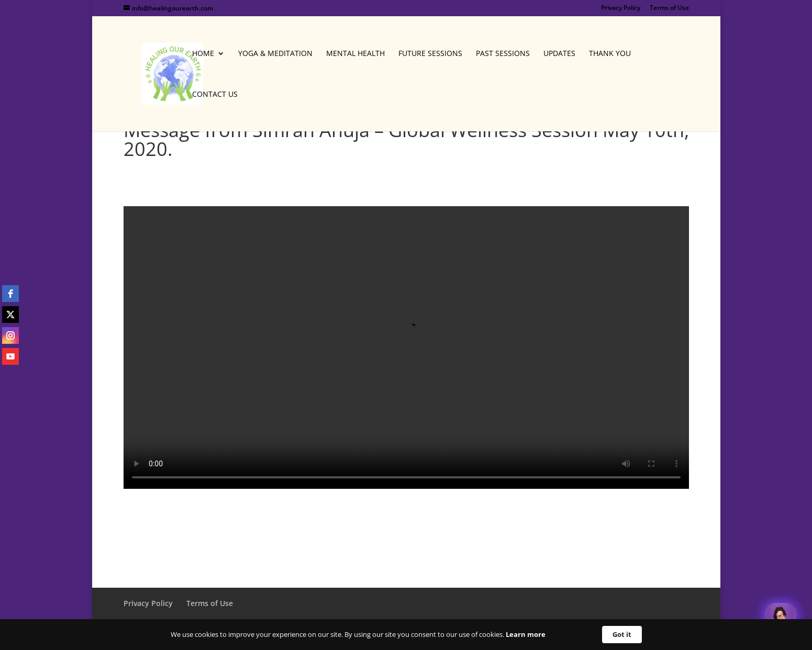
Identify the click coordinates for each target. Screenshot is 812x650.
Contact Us (215, 95)
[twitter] (10, 315)
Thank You (610, 54)
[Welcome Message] (781, 619)
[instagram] (10, 335)
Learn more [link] (526, 634)
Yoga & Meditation (275, 54)
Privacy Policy (621, 8)
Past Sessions (503, 54)
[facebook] (10, 294)
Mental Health (355, 54)
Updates (559, 54)
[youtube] (10, 356)
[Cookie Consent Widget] (406, 635)
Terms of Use (669, 8)
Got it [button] (622, 634)
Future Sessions (430, 54)
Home (203, 54)
